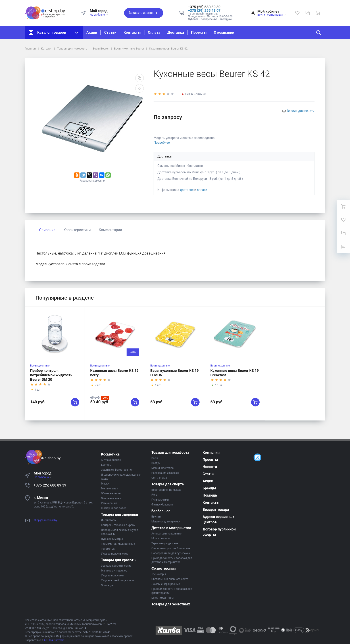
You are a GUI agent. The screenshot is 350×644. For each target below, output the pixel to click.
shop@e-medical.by (45, 520)
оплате (202, 190)
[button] (210, 7)
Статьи (110, 32)
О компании (224, 32)
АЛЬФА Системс (54, 640)
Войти (261, 15)
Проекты (199, 32)
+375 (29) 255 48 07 (204, 11)
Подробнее (162, 143)
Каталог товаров (54, 33)
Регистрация (275, 15)
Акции (92, 32)
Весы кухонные (40, 366)
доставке (187, 190)
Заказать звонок (144, 13)
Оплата (154, 32)
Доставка (176, 32)
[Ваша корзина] (318, 13)
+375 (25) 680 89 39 (50, 485)
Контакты (132, 32)
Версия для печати (301, 111)
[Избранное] (297, 13)
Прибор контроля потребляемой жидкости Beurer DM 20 (51, 375)
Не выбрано (99, 15)
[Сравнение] (308, 13)
